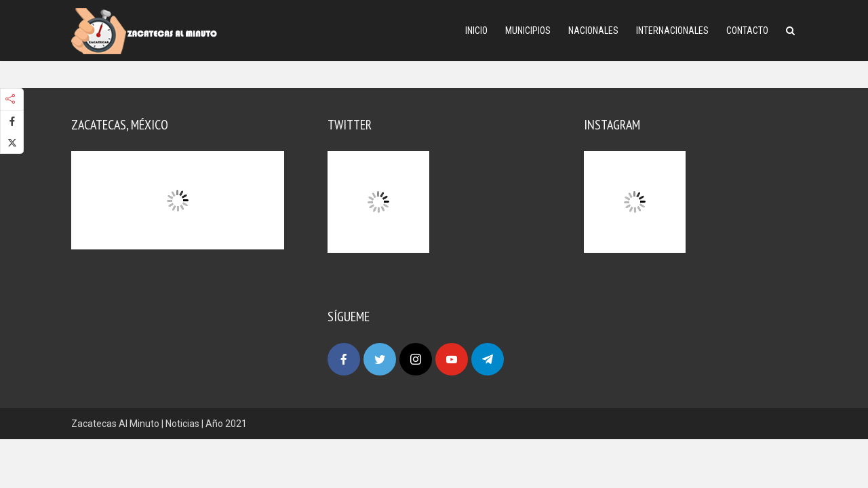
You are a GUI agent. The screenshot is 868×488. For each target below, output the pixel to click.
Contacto (747, 30)
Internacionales (672, 30)
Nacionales (593, 30)
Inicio (476, 30)
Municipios (528, 30)
